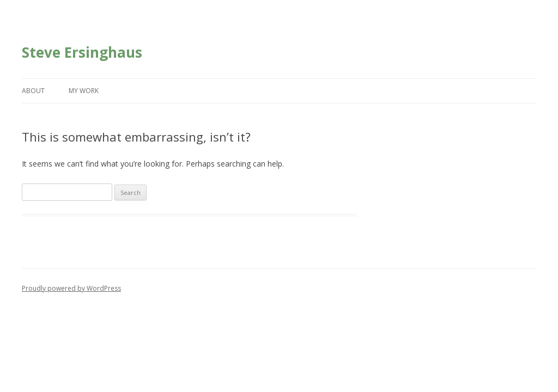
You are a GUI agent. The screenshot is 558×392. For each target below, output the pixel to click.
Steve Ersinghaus (82, 52)
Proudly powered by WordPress (71, 288)
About (33, 91)
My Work (84, 91)
